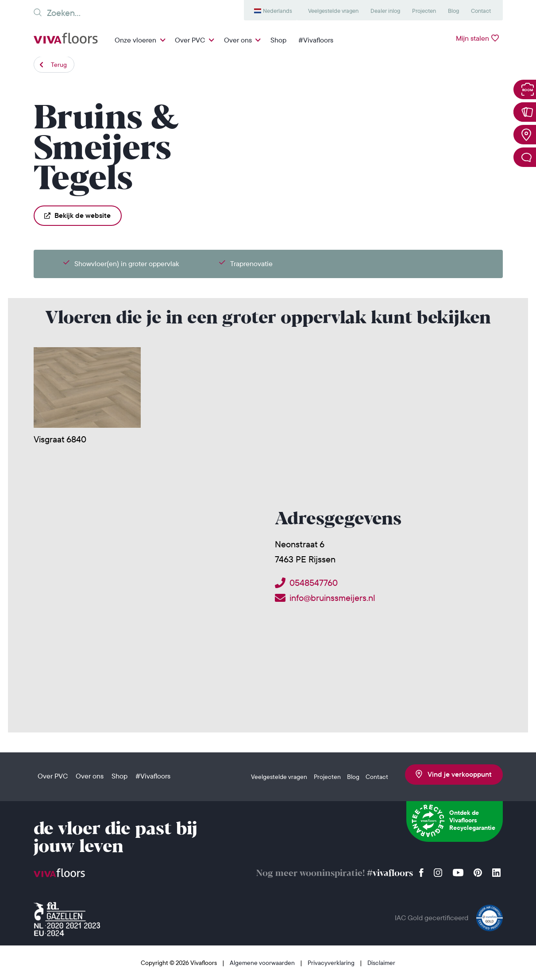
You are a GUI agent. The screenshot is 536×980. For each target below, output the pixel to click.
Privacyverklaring (332, 963)
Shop (278, 40)
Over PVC (190, 40)
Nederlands (278, 11)
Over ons (238, 40)
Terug (59, 65)
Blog (453, 11)
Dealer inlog (385, 11)
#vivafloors (390, 873)
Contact (481, 11)
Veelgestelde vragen (333, 11)
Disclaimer (381, 963)
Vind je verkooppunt (454, 774)
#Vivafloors (316, 40)
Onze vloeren (135, 40)
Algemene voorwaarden (263, 963)
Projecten (424, 11)
